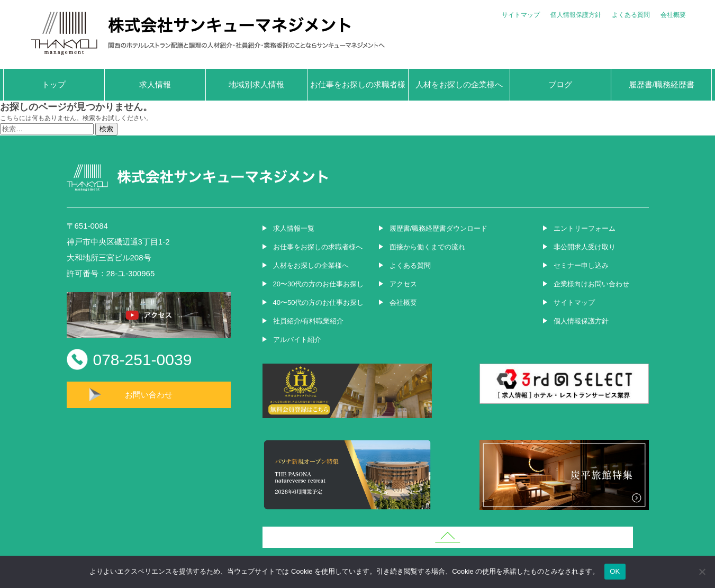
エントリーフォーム (585, 228)
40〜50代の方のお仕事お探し (319, 302)
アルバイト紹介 (297, 340)
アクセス (403, 284)
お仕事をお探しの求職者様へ (358, 90)
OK (615, 571)
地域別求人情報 (256, 84)
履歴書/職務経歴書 (662, 84)
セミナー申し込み (581, 265)
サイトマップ (521, 15)
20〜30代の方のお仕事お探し (319, 284)
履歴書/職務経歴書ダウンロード (439, 228)
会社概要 (673, 15)
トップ (54, 84)
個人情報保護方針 (576, 15)
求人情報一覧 (294, 228)
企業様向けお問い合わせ (591, 284)
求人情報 (155, 84)
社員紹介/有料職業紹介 (309, 321)
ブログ (560, 84)
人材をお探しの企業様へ (459, 84)
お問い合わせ (149, 395)
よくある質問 (631, 15)
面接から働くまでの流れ (427, 247)
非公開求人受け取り (585, 247)
